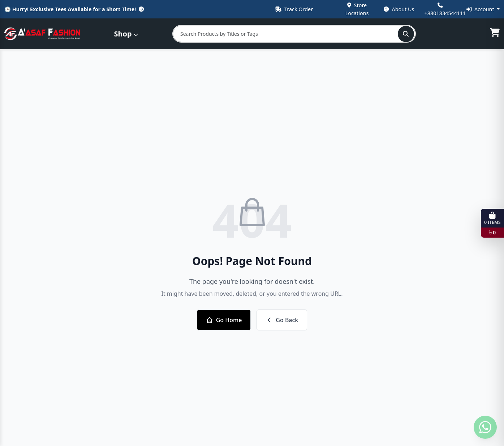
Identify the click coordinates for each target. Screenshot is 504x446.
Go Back (282, 320)
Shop (126, 34)
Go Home (224, 320)
